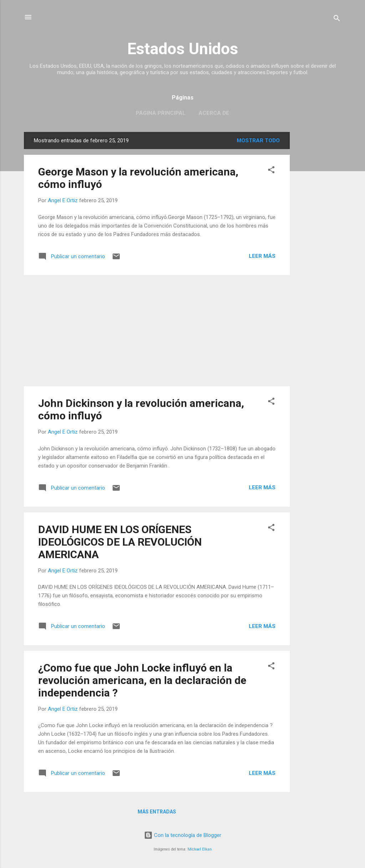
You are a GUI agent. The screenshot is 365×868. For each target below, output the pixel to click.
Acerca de (214, 113)
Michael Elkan (200, 849)
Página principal (161, 113)
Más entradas (157, 812)
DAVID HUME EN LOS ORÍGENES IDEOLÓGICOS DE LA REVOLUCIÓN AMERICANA (120, 542)
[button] (271, 171)
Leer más (262, 256)
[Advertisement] (318, 239)
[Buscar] (337, 19)
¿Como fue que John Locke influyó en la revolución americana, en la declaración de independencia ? (142, 680)
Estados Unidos (183, 49)
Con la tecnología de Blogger (183, 835)
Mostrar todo (258, 141)
